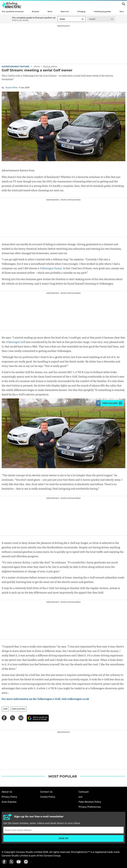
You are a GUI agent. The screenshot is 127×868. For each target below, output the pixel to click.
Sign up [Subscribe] (63, 838)
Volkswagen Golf (16, 342)
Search (124, 4)
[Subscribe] (63, 830)
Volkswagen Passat (51, 268)
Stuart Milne (11, 88)
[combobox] (59, 19)
